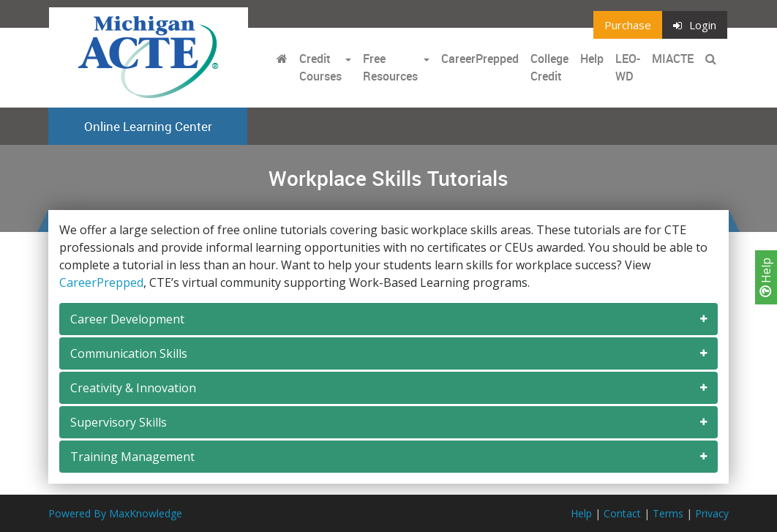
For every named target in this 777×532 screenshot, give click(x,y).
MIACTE (673, 59)
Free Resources (390, 67)
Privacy (712, 513)
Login (695, 25)
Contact (622, 513)
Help (766, 277)
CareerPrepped (480, 59)
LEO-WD (628, 67)
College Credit (549, 67)
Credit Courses (320, 67)
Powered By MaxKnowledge (115, 513)
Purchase (628, 25)
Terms (668, 513)
